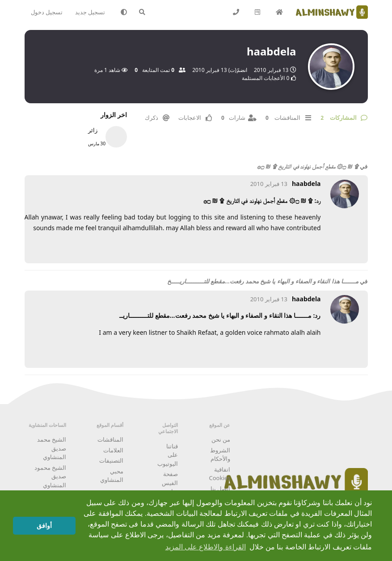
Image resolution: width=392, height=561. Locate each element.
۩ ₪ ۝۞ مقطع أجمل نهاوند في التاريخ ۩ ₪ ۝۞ (308, 166)
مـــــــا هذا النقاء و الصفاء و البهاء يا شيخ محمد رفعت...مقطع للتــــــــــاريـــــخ (263, 281)
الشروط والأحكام (220, 455)
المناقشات (110, 439)
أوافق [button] (44, 526)
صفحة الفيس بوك (170, 483)
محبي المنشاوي (112, 476)
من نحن (221, 439)
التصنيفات (111, 460)
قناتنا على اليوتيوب (168, 455)
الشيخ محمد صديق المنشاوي (52, 448)
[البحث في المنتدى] (146, 12)
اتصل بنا (220, 489)
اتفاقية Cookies (220, 474)
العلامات (113, 450)
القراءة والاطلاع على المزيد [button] (206, 547)
